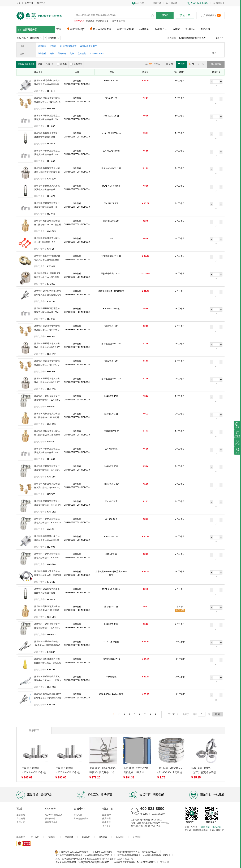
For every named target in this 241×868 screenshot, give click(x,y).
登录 (19, 3)
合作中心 (161, 29)
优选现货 (76, 64)
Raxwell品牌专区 (102, 29)
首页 (59, 29)
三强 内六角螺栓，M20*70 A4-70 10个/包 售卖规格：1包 (69, 771)
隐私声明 (120, 837)
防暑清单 (90, 21)
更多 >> (219, 38)
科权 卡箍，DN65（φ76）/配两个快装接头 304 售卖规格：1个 (205, 771)
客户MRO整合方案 (54, 815)
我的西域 (140, 3)
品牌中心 (144, 29)
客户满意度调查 (81, 819)
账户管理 (106, 819)
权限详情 (205, 827)
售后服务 (106, 826)
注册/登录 (107, 815)
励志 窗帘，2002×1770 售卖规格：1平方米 (136, 770)
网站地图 (21, 819)
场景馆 (176, 29)
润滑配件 (52, 38)
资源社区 (21, 822)
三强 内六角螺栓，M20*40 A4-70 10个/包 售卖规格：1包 (35, 771)
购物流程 (106, 822)
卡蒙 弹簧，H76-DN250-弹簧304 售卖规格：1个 (103, 770)
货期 (40, 64)
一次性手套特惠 (118, 21)
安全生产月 (79, 21)
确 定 (218, 714)
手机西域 (173, 3)
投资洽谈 (69, 837)
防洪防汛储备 (102, 21)
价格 (50, 64)
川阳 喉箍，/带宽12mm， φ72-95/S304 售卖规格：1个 (171, 771)
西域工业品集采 (125, 29)
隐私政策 (217, 827)
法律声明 (52, 837)
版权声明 (137, 837)
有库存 (62, 64)
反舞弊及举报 (51, 822)
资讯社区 (190, 29)
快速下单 (157, 3)
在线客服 (218, 3)
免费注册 (29, 3)
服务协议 (103, 837)
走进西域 (205, 29)
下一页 (174, 714)
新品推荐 (34, 730)
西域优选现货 (77, 29)
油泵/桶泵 (35, 38)
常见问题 (78, 815)
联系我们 (86, 837)
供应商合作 (50, 819)
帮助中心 (41, 3)
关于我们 (35, 837)
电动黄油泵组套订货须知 (190, 38)
